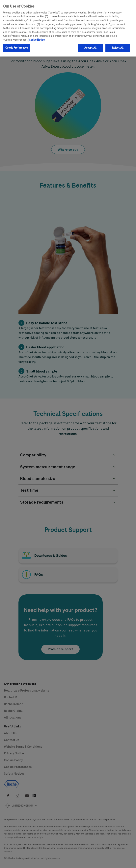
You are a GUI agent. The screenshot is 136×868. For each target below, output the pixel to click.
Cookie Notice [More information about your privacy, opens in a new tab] (37, 39)
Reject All (118, 47)
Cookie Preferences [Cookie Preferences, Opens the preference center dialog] (17, 47)
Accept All (90, 47)
